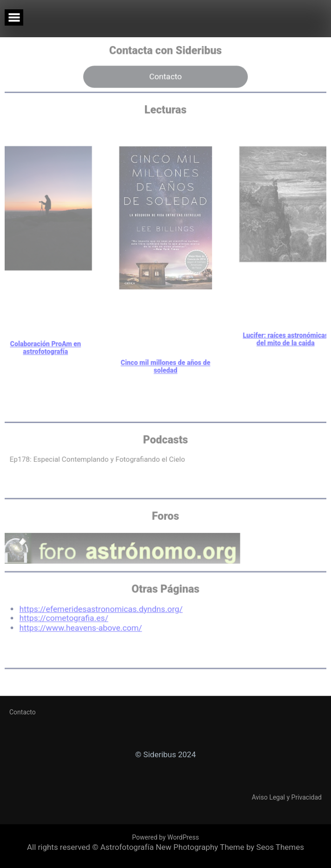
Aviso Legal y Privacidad (287, 797)
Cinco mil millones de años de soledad (165, 354)
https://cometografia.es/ (58, 619)
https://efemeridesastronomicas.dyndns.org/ (97, 610)
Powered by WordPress (165, 837)
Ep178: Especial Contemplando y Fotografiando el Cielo (94, 452)
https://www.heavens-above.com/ (76, 630)
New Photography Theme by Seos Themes (230, 847)
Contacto (165, 47)
